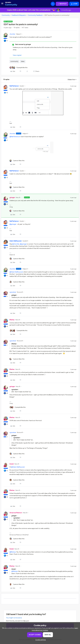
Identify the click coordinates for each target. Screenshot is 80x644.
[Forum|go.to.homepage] (11, 4)
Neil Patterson (14, 86)
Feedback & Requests (19, 15)
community (14, 61)
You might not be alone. (14, 618)
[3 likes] (18, 331)
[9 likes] (18, 68)
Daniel (12, 464)
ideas (23, 61)
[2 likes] (18, 407)
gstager (12, 198)
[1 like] (17, 161)
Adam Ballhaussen (16, 241)
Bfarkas (12, 320)
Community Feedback (35, 15)
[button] (2, 4)
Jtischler (12, 34)
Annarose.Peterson (16, 513)
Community (6, 15)
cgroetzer (13, 292)
